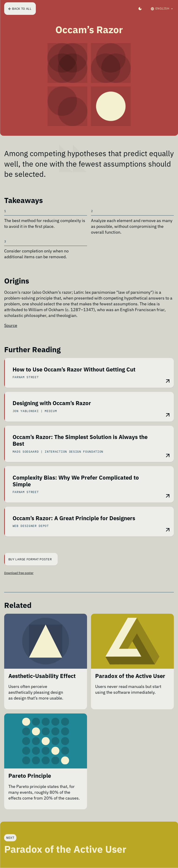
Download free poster (19, 573)
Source (11, 325)
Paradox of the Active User (130, 676)
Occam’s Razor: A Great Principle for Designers (74, 518)
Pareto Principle (30, 776)
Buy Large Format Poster (28, 559)
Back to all (20, 9)
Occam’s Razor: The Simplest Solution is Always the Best (80, 440)
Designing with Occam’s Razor (52, 403)
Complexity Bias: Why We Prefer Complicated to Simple (76, 481)
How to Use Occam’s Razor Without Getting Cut (74, 370)
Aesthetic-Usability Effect (42, 676)
